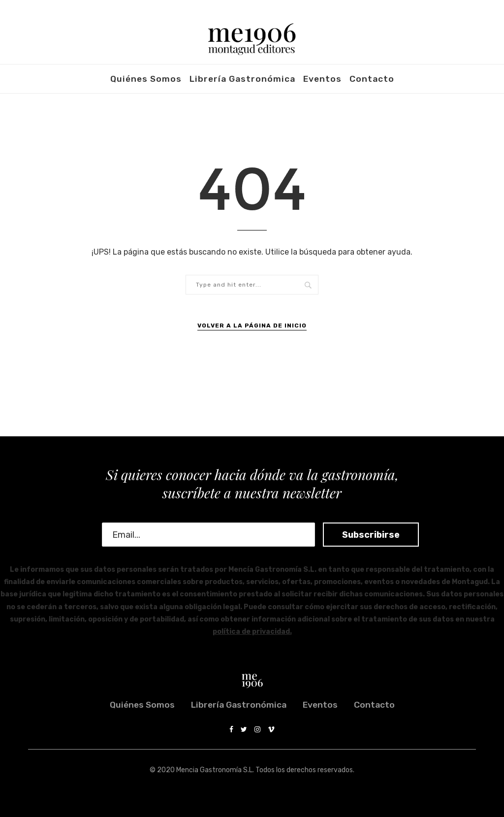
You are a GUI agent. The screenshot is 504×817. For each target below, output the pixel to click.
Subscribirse (362, 535)
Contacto (372, 79)
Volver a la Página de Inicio (252, 326)
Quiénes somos (146, 79)
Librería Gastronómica (242, 79)
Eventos (322, 79)
